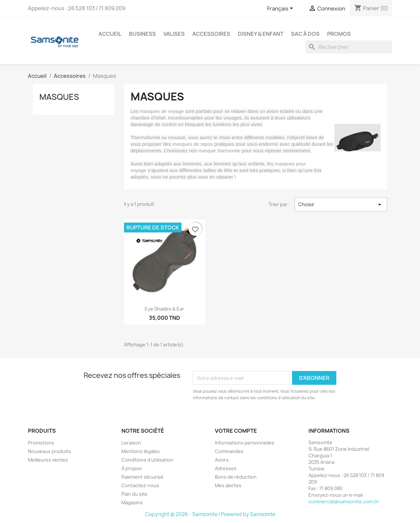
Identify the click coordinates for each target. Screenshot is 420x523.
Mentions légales (141, 451)
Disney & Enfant (261, 34)
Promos (339, 34)
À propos (132, 468)
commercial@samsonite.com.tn (344, 501)
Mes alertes (228, 485)
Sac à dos (305, 34)
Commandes (229, 451)
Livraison (131, 443)
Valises (174, 34)
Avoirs (222, 460)
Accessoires (211, 34)
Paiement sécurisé (142, 477)
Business (142, 34)
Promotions (41, 443)
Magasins (132, 502)
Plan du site (134, 494)
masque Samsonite (219, 151)
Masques (59, 97)
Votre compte (236, 431)
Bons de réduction (236, 477)
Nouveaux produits (49, 451)
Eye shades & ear (164, 309)
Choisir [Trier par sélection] (341, 205)
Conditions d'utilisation (147, 460)
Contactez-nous (140, 485)
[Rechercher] (349, 47)
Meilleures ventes (48, 460)
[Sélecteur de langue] (281, 9)
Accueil (110, 34)
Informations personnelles (245, 443)
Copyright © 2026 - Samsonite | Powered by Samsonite (210, 514)
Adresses (226, 468)
